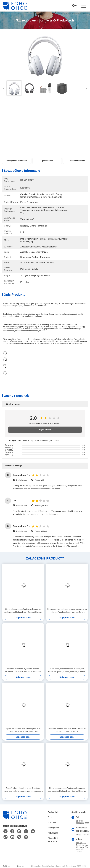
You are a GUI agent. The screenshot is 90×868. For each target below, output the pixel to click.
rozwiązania (53, 828)
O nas (51, 817)
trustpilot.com (22, 480)
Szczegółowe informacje (17, 161)
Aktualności (53, 833)
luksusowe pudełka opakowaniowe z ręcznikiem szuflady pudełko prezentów (67, 730)
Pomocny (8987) (41, 506)
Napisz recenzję (45, 430)
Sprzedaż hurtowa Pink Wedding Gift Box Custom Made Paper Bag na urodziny (23, 730)
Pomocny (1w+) (41, 531)
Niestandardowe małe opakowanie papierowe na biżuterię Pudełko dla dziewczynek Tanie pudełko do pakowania (67, 611)
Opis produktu (47, 161)
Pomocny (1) (39, 480)
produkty (52, 822)
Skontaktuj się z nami (53, 840)
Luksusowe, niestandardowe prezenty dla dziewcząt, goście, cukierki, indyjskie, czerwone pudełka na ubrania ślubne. (67, 670)
